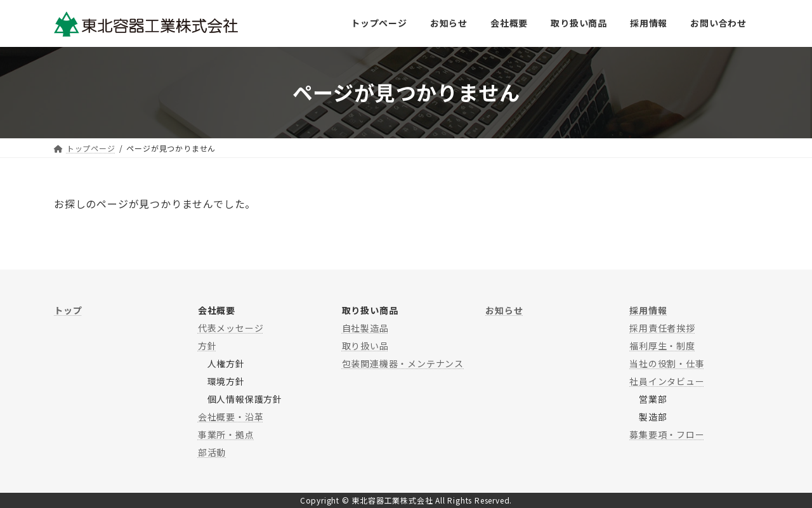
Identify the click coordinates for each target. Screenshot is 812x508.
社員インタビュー (667, 381)
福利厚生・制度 (662, 346)
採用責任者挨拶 (662, 328)
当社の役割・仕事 (667, 363)
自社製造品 (365, 328)
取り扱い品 (365, 346)
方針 (207, 346)
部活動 (212, 452)
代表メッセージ (231, 328)
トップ (68, 310)
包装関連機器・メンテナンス (403, 363)
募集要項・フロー (667, 434)
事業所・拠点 (226, 434)
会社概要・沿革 (231, 417)
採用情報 (648, 310)
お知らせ (504, 310)
